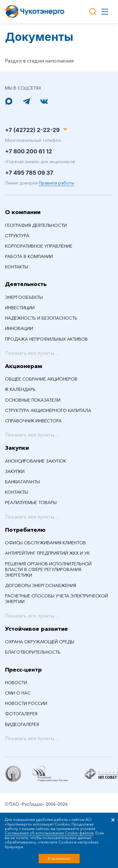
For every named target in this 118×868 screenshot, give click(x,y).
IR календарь (20, 389)
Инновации (19, 328)
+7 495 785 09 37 (29, 173)
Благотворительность (33, 652)
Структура (17, 236)
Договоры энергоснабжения (41, 585)
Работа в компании (29, 256)
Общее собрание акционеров (41, 379)
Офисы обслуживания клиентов (45, 543)
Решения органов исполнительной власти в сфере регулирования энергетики (48, 569)
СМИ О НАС (18, 693)
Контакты (17, 267)
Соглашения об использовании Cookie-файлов (49, 833)
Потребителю (25, 530)
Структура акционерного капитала (48, 410)
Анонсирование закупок (36, 461)
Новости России (26, 703)
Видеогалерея (22, 724)
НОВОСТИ (16, 683)
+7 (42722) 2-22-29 (32, 130)
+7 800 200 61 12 (28, 151)
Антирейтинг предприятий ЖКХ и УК (47, 553)
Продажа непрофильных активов (46, 339)
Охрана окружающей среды (40, 642)
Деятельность (26, 284)
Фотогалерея (21, 714)
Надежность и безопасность (41, 318)
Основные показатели (33, 400)
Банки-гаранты (22, 482)
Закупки (17, 448)
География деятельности (36, 225)
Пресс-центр (23, 670)
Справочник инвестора (33, 421)
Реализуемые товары (31, 503)
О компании (23, 212)
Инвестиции (20, 308)
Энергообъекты (24, 297)
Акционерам (24, 366)
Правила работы (56, 183)
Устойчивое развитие (37, 629)
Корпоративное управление (39, 246)
